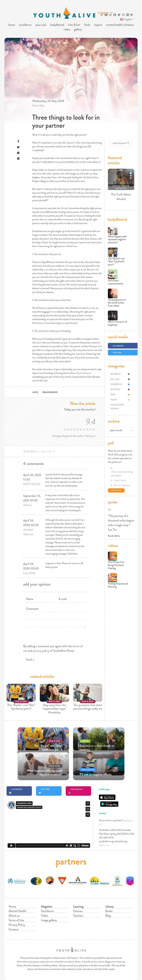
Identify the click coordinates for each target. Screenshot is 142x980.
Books (109, 911)
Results (116, 490)
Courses (78, 911)
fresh (87, 25)
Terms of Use (16, 920)
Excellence (47, 911)
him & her (74, 25)
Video (44, 916)
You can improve (122, 485)
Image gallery (49, 920)
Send (29, 659)
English (125, 19)
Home (12, 906)
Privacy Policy (17, 925)
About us (14, 916)
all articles (44, 452)
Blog (108, 916)
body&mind (57, 25)
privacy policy (41, 651)
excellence (25, 25)
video (67, 29)
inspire (98, 25)
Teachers (78, 916)
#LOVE (35, 392)
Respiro (75, 958)
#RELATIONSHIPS (50, 392)
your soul (41, 25)
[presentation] (54, 655)
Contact (14, 929)
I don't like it (120, 480)
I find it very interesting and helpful (122, 474)
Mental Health (17, 911)
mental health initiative (120, 25)
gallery (78, 29)
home (12, 25)
